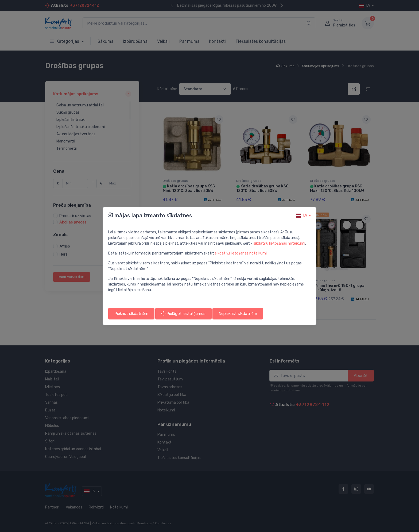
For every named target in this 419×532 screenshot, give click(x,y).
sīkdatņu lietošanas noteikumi (279, 243)
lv (302, 215)
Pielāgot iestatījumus (183, 314)
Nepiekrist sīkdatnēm (238, 314)
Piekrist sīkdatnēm (131, 314)
